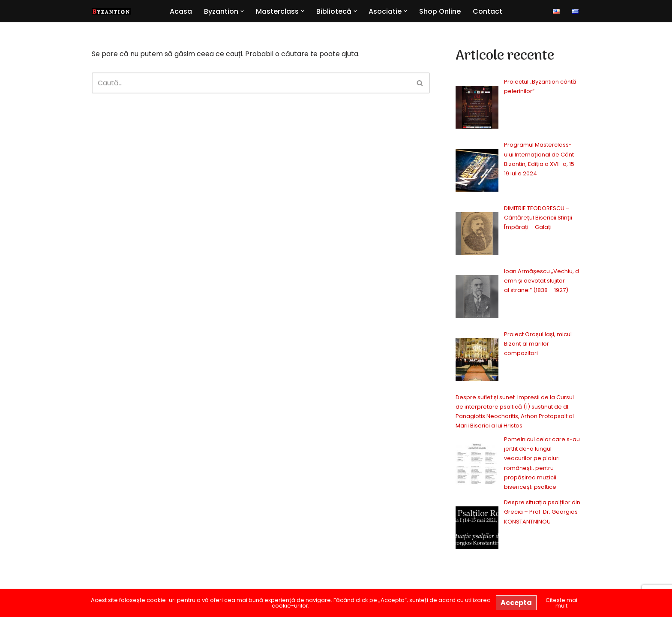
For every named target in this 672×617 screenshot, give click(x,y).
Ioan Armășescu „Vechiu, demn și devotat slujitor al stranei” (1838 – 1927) (541, 281)
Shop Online (440, 11)
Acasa (181, 11)
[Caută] (251, 83)
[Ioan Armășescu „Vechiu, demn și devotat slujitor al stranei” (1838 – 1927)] (477, 298)
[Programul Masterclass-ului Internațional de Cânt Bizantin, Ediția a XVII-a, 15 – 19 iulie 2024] (477, 172)
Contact (488, 11)
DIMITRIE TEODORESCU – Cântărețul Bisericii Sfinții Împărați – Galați (538, 218)
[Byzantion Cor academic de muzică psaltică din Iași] (111, 11)
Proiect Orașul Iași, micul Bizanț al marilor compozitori (538, 344)
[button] (242, 11)
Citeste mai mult (561, 603)
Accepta (516, 603)
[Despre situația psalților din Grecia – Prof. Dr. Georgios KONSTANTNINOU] (477, 529)
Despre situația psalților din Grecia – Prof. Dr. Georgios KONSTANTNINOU (542, 512)
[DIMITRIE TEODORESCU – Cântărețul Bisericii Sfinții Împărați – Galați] (477, 235)
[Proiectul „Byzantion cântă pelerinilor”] (477, 109)
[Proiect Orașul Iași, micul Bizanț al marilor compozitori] (477, 361)
